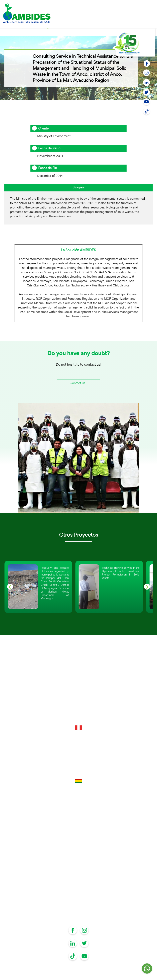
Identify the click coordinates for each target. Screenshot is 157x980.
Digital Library (78, 908)
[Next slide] (147, 587)
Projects (78, 895)
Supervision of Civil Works (78, 881)
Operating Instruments (78, 868)
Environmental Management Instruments (78, 855)
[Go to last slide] (10, 587)
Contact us (77, 383)
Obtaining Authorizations (79, 875)
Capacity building (79, 849)
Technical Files (78, 842)
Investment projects (79, 862)
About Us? (79, 888)
